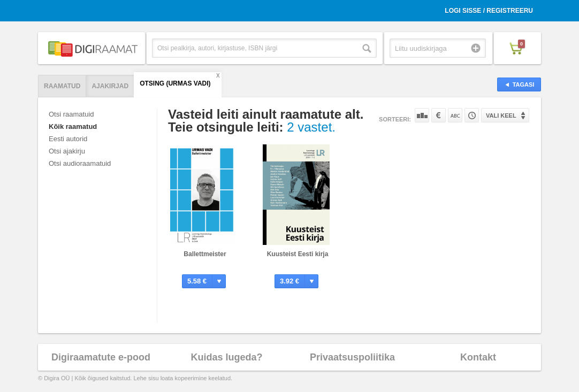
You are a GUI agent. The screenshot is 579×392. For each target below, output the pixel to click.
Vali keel (501, 116)
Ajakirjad (110, 86)
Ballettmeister (205, 254)
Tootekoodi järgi (472, 115)
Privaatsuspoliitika (352, 357)
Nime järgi (455, 115)
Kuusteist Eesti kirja (298, 254)
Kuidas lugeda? (226, 357)
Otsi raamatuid (71, 114)
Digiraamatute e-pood (101, 357)
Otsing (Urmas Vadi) (175, 83)
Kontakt (478, 357)
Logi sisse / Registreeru (489, 11)
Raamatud (62, 86)
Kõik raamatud (73, 126)
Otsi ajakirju (67, 151)
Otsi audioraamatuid (80, 163)
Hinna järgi (439, 115)
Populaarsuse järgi (422, 115)
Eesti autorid (68, 139)
